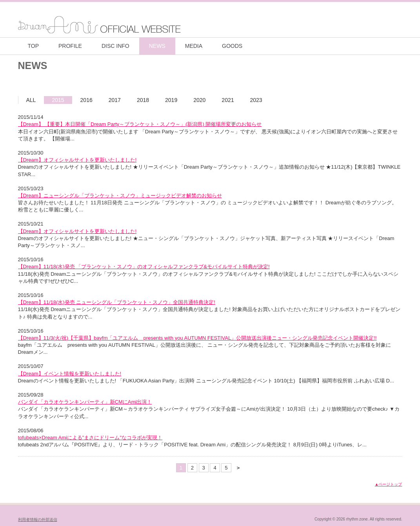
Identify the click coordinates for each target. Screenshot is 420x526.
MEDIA (194, 46)
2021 (228, 100)
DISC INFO (115, 46)
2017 (115, 100)
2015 (58, 100)
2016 (86, 100)
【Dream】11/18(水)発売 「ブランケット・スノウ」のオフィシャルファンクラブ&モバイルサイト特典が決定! (144, 267)
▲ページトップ (389, 484)
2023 (256, 100)
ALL (31, 100)
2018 (143, 100)
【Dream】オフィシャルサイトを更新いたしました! (77, 160)
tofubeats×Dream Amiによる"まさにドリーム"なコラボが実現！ (90, 438)
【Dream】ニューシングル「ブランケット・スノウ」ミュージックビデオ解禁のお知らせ (120, 196)
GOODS (232, 46)
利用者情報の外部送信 (38, 520)
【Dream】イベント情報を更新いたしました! (70, 374)
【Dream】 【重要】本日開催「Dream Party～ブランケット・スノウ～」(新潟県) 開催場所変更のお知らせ (140, 124)
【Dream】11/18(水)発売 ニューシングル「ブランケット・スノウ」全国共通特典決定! (117, 302)
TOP (34, 46)
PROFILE (70, 46)
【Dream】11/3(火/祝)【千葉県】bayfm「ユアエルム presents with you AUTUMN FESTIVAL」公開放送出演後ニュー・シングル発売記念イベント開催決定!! (197, 338)
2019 (171, 100)
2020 (199, 100)
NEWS (157, 46)
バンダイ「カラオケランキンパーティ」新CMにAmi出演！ (85, 402)
